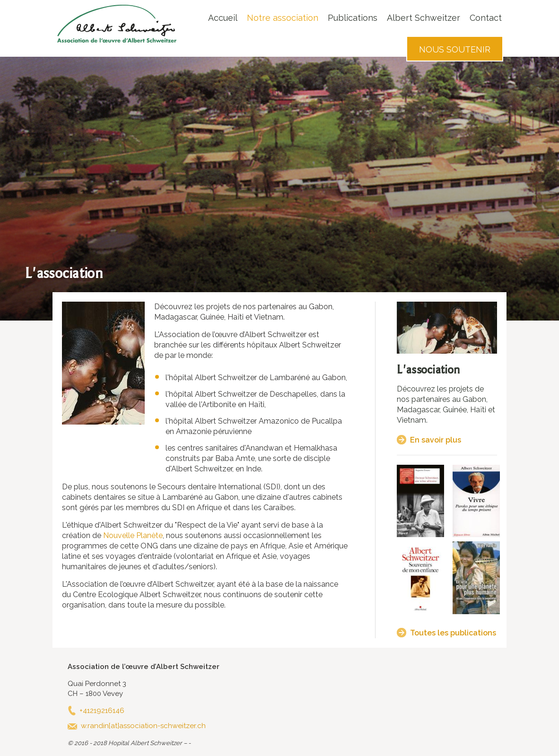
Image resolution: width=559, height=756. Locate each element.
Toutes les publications (453, 633)
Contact (486, 18)
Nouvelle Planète (132, 535)
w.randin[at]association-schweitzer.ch (143, 726)
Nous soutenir (455, 49)
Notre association (283, 18)
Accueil (223, 18)
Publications (353, 18)
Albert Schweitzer (424, 18)
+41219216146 (102, 711)
